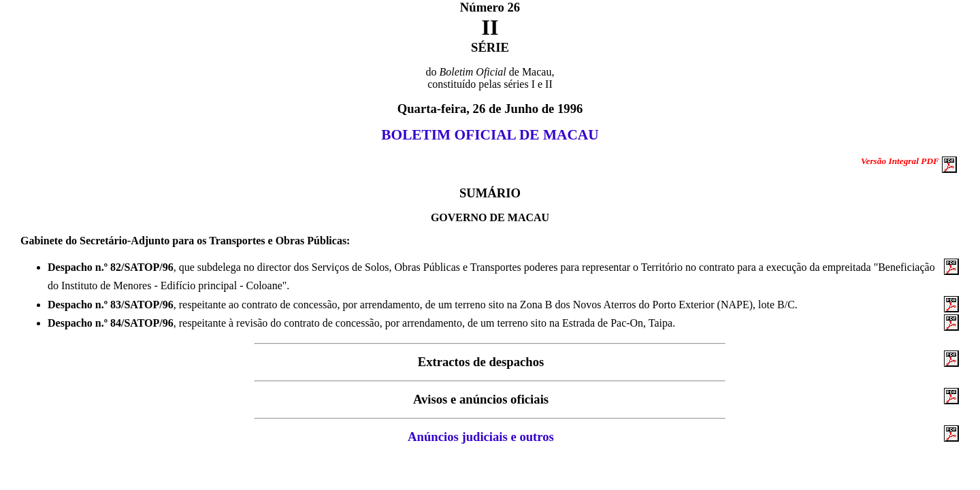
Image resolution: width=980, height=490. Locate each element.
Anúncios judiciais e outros (481, 437)
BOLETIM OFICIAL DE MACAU (490, 135)
